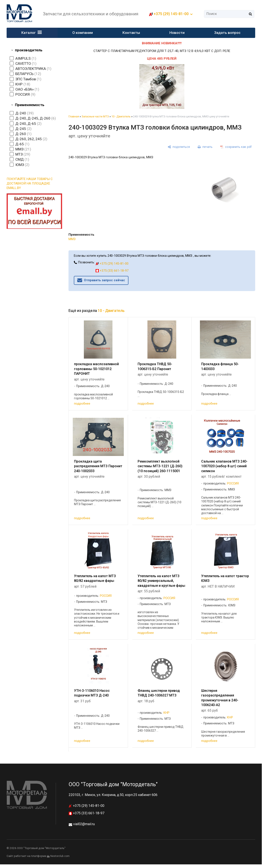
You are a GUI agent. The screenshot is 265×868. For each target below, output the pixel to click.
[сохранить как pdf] (236, 147)
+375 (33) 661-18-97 (112, 271)
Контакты (131, 33)
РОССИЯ (233, 484)
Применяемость (30, 105)
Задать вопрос (227, 33)
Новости (177, 33)
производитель (29, 50)
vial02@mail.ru (84, 824)
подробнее (82, 404)
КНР (166, 713)
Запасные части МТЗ (95, 116)
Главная (74, 116)
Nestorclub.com (60, 856)
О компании (83, 33)
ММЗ (72, 239)
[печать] (205, 147)
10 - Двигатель (121, 116)
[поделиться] (179, 147)
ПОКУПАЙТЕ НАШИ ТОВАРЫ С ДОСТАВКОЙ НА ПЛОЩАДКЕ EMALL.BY (30, 183)
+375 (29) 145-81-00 (171, 14)
